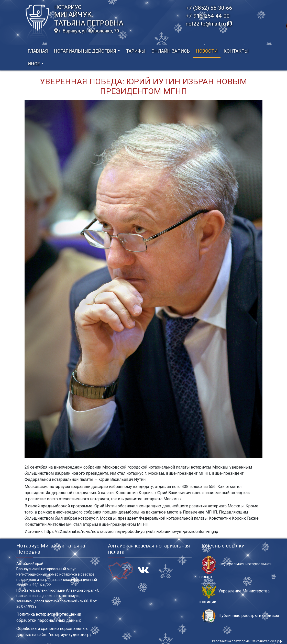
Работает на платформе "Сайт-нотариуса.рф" (248, 641)
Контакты (236, 51)
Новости (207, 51)
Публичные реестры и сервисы (240, 616)
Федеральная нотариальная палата (235, 567)
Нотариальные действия (85, 51)
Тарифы (136, 51)
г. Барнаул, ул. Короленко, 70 (87, 31)
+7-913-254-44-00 (208, 16)
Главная (38, 51)
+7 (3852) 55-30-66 (209, 8)
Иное (34, 64)
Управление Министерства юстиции (234, 594)
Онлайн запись (171, 51)
